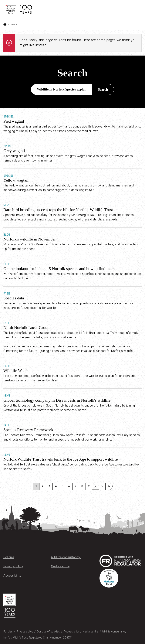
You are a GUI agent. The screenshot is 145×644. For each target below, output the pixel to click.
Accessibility (13, 576)
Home (5, 24)
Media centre (60, 566)
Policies (9, 557)
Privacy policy (13, 566)
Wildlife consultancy (66, 557)
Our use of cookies (48, 632)
